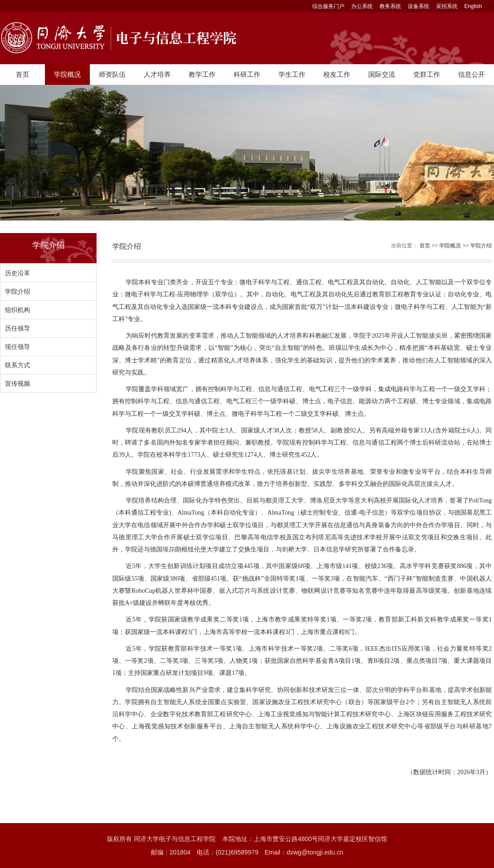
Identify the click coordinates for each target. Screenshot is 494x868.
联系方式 (18, 365)
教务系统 (390, 6)
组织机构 (18, 310)
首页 (22, 74)
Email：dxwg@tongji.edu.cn (304, 852)
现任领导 (18, 347)
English (473, 6)
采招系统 (447, 6)
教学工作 (202, 74)
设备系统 (419, 6)
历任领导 (18, 328)
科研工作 (247, 74)
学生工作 (292, 74)
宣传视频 (18, 383)
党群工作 (427, 74)
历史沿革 (18, 273)
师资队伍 (112, 74)
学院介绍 (18, 291)
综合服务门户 (328, 6)
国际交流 (382, 74)
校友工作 (337, 74)
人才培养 (157, 74)
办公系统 (362, 6)
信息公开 (472, 74)
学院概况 (67, 74)
